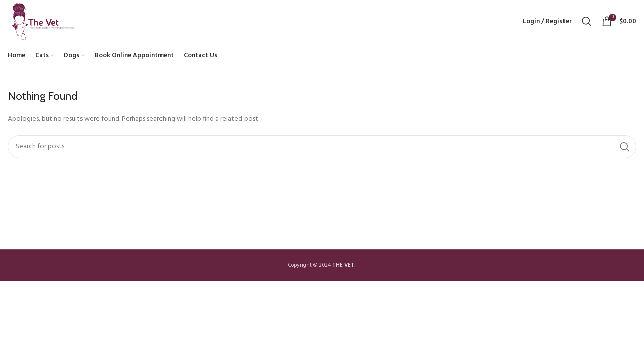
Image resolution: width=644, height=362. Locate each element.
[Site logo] (51, 26)
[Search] (587, 26)
